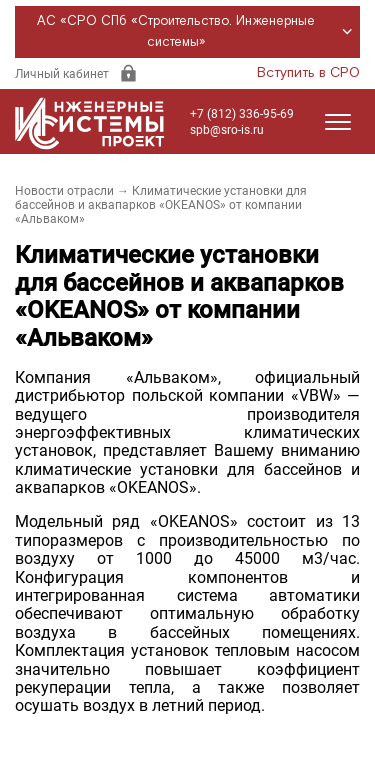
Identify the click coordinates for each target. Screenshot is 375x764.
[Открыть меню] (338, 122)
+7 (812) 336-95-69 (242, 114)
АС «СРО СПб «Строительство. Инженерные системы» (197, 32)
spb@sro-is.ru (227, 130)
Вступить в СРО (308, 73)
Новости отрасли (64, 191)
